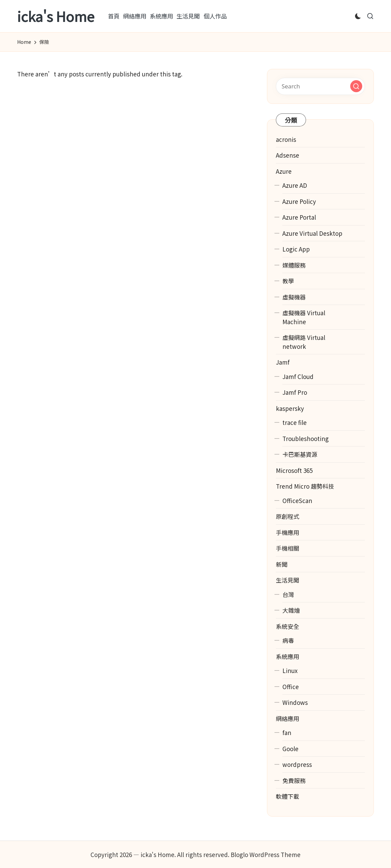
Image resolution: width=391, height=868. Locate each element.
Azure (284, 171)
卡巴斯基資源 (300, 454)
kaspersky (290, 408)
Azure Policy (299, 201)
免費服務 (294, 780)
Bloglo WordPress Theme (266, 854)
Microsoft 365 (294, 470)
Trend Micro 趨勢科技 (305, 486)
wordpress (297, 764)
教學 (288, 281)
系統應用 (288, 656)
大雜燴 (291, 610)
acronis (286, 139)
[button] (356, 86)
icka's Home (56, 16)
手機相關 (288, 548)
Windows (295, 702)
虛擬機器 (294, 297)
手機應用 (288, 532)
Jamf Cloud (298, 376)
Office (291, 687)
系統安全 (288, 626)
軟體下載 (288, 796)
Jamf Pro (295, 392)
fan (287, 732)
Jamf (283, 362)
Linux (290, 670)
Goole (290, 749)
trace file (295, 422)
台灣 (288, 594)
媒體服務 (294, 265)
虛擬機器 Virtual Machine (304, 317)
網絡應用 (288, 718)
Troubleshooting (306, 438)
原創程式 (288, 516)
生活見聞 (288, 580)
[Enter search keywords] (320, 86)
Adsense (288, 155)
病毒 (288, 640)
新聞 (282, 564)
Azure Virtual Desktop (312, 233)
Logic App (296, 249)
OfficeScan (297, 500)
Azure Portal (299, 217)
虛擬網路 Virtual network (304, 342)
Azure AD (295, 185)
